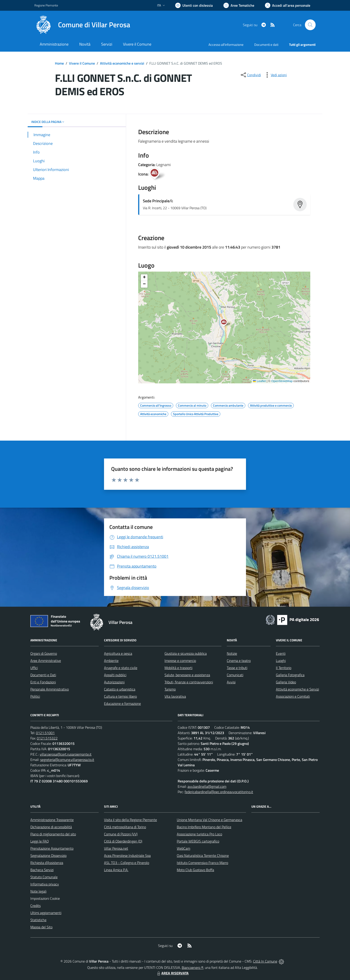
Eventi (281, 653)
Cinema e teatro (239, 661)
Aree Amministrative (46, 661)
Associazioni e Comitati (293, 696)
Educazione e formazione (122, 703)
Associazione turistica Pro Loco (199, 834)
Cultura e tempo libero (120, 696)
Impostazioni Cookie (45, 898)
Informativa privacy (45, 884)
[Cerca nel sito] (310, 25)
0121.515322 (47, 738)
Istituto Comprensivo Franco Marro (202, 863)
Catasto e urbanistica (120, 689)
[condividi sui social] (250, 75)
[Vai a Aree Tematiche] (239, 5)
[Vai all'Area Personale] (288, 5)
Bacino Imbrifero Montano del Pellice (204, 827)
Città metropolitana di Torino (125, 827)
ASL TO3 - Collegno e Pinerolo (127, 863)
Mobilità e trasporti (178, 668)
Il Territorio (284, 668)
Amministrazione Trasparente (52, 820)
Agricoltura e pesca (118, 653)
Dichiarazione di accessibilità (51, 827)
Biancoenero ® (193, 967)
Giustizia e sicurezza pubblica (186, 653)
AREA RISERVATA (172, 973)
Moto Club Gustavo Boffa (195, 870)
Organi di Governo (44, 653)
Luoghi (281, 661)
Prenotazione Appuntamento (52, 848)
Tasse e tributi (237, 668)
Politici (35, 696)
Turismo (170, 689)
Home (59, 63)
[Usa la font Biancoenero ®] (194, 5)
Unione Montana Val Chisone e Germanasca (209, 820)
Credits (35, 906)
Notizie (232, 653)
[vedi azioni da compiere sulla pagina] (275, 75)
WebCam (183, 848)
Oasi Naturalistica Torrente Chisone (203, 855)
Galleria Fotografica (290, 675)
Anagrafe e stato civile (121, 668)
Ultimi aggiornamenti (46, 913)
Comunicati (235, 675)
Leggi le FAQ (40, 841)
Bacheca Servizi (42, 870)
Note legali (38, 891)
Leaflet (259, 381)
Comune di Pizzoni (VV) (121, 834)
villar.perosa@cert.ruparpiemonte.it (66, 754)
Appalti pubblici (115, 675)
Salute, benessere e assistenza (187, 675)
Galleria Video (286, 682)
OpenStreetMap (282, 381)
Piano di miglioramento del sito (53, 834)
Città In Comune (265, 961)
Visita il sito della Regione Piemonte (130, 820)
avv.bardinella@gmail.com (207, 786)
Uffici (34, 668)
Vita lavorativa (175, 696)
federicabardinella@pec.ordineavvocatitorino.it (219, 792)
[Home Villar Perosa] (82, 25)
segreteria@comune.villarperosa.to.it (67, 760)
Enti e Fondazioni (43, 682)
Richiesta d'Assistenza (47, 863)
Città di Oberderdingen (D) (123, 841)
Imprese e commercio (180, 661)
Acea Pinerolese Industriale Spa (127, 855)
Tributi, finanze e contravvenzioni (189, 682)
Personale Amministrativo (50, 689)
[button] (226, 323)
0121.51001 (45, 733)
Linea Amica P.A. (116, 870)
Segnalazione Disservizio (48, 855)
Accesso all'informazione (226, 45)
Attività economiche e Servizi (297, 689)
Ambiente (111, 661)
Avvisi (231, 682)
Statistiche (38, 920)
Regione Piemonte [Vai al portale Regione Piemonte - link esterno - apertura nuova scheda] (46, 5)
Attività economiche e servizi (122, 63)
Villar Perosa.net (116, 848)
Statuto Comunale (44, 877)
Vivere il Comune (82, 63)
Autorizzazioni (114, 682)
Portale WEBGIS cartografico (198, 841)
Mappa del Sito (41, 927)
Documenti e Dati (43, 675)
